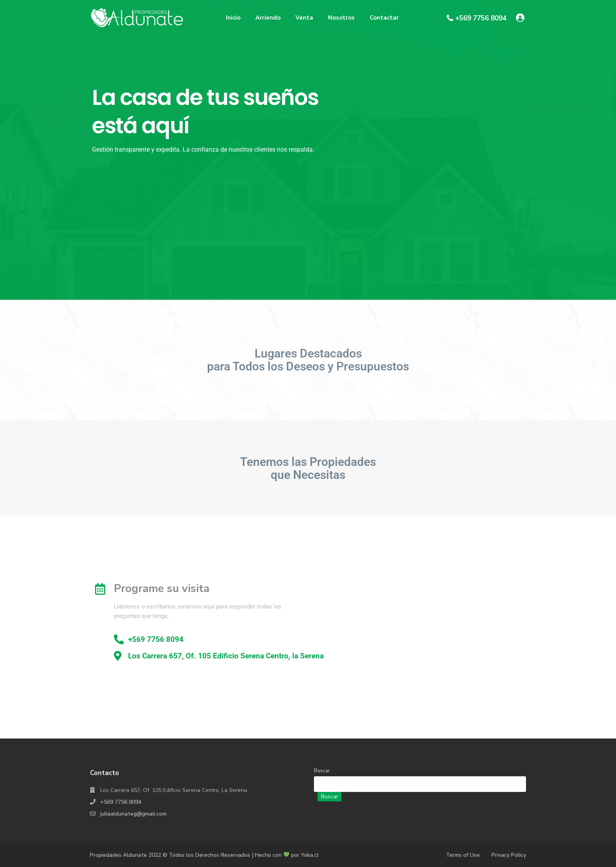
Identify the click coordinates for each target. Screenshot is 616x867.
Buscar (322, 771)
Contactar (384, 18)
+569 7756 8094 (481, 18)
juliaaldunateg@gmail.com (133, 814)
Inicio (233, 18)
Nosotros (341, 18)
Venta (304, 18)
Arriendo (268, 18)
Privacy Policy (509, 855)
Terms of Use (463, 855)
